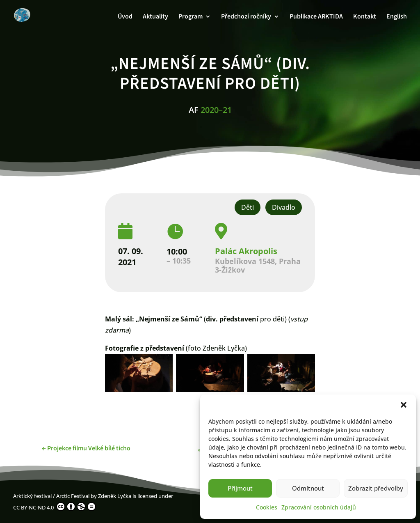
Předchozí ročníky (246, 17)
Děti (248, 207)
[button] (404, 405)
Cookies (267, 507)
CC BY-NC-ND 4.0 (55, 507)
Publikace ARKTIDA (316, 17)
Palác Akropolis (246, 251)
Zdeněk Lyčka (115, 496)
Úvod (125, 17)
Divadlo (284, 207)
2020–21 (216, 110)
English (397, 17)
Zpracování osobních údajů (319, 507)
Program (191, 17)
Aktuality (155, 17)
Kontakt (365, 17)
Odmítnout (308, 488)
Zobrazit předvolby (376, 488)
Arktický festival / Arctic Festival (51, 496)
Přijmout (240, 488)
